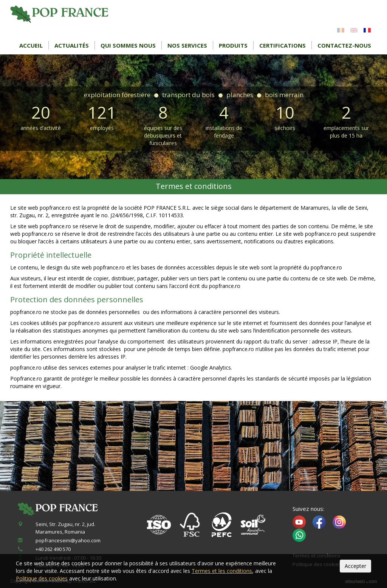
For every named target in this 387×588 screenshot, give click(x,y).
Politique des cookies (42, 578)
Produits (233, 45)
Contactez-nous (344, 45)
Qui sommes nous (128, 45)
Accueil (31, 45)
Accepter (355, 566)
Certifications (283, 45)
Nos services (187, 45)
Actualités (72, 45)
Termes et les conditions (222, 571)
